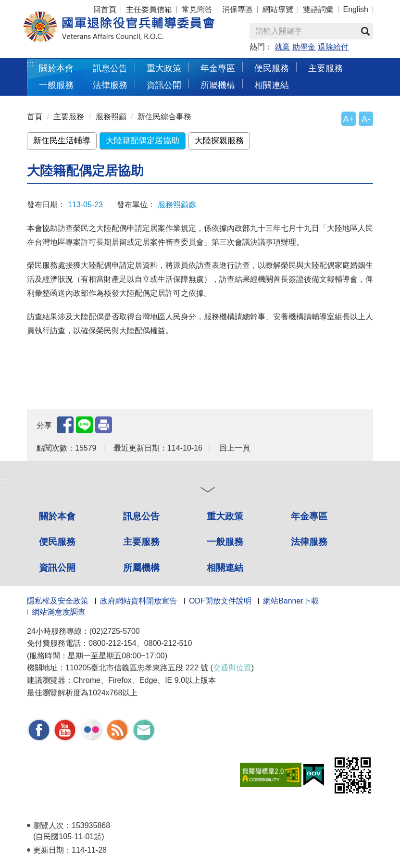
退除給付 (333, 47)
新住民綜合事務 (164, 117)
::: (30, 64)
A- (366, 119)
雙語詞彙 (318, 9)
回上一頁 (235, 448)
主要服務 (325, 68)
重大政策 (164, 68)
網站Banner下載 (291, 601)
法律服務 (110, 85)
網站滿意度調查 (59, 612)
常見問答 (197, 9)
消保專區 (237, 9)
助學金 (304, 47)
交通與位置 (232, 668)
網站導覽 (278, 9)
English (356, 9)
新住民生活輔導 (62, 141)
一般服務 (56, 85)
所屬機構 (218, 85)
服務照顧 (111, 117)
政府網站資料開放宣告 (138, 601)
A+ (349, 119)
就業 (282, 47)
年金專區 (218, 68)
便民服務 (272, 68)
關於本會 (56, 68)
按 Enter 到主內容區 (43, 6)
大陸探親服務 (219, 141)
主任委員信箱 (149, 9)
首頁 (35, 117)
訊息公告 (110, 68)
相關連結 (272, 85)
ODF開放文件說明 (220, 601)
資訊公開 (164, 85)
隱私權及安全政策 (58, 601)
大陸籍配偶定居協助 (143, 141)
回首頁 (105, 9)
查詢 (365, 31)
